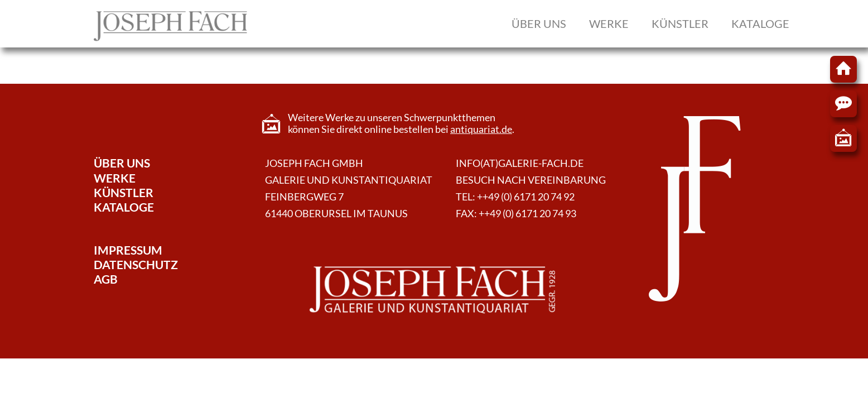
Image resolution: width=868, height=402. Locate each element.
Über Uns (122, 163)
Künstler (680, 23)
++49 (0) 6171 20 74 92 (526, 197)
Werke (609, 23)
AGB (106, 279)
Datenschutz (136, 264)
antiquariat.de (481, 129)
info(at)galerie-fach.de (520, 163)
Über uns (539, 23)
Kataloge (760, 23)
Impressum (128, 250)
